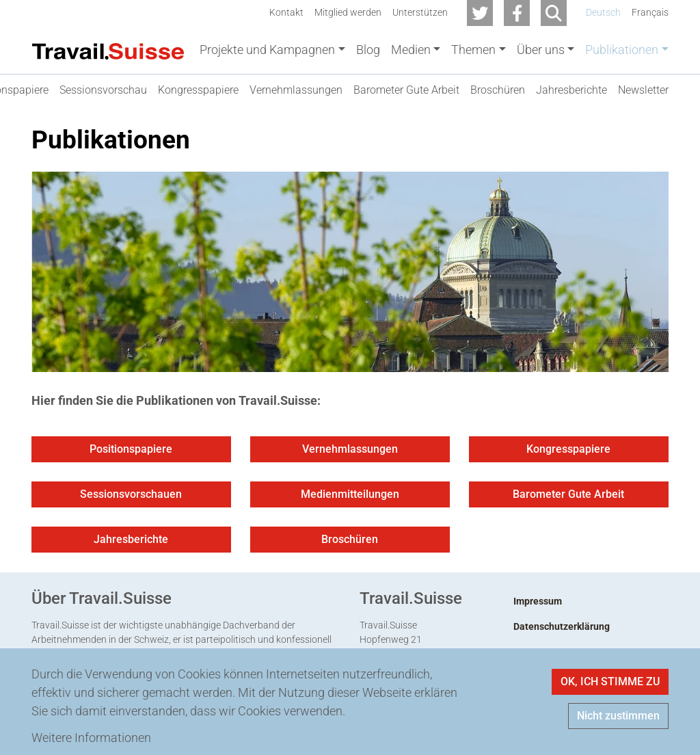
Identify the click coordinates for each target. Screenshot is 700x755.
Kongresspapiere (568, 452)
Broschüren (350, 542)
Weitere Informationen (91, 738)
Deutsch (603, 13)
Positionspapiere (131, 452)
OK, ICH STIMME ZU (610, 681)
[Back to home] (108, 50)
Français (650, 13)
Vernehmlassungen (350, 452)
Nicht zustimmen (618, 716)
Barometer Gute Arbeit (568, 497)
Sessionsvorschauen (131, 497)
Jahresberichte (131, 542)
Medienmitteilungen (350, 497)
